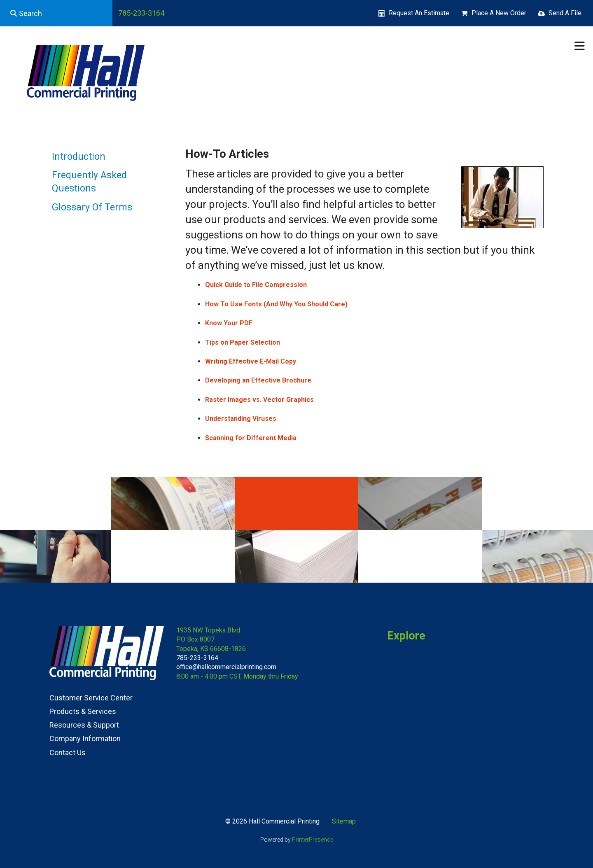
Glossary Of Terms (92, 207)
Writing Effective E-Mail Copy (251, 361)
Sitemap (344, 821)
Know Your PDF (229, 323)
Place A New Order (499, 13)
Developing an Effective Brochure (258, 380)
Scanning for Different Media (251, 438)
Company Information (85, 738)
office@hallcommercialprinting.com (226, 667)
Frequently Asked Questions (89, 182)
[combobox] (56, 13)
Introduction (79, 157)
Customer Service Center (91, 698)
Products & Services (83, 711)
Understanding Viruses (241, 419)
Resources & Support (84, 725)
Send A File (565, 13)
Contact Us (68, 752)
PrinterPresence (313, 840)
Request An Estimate (419, 13)
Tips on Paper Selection (243, 342)
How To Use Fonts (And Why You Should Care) (276, 304)
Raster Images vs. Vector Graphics (259, 400)
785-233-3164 (141, 13)
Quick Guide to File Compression (256, 285)
